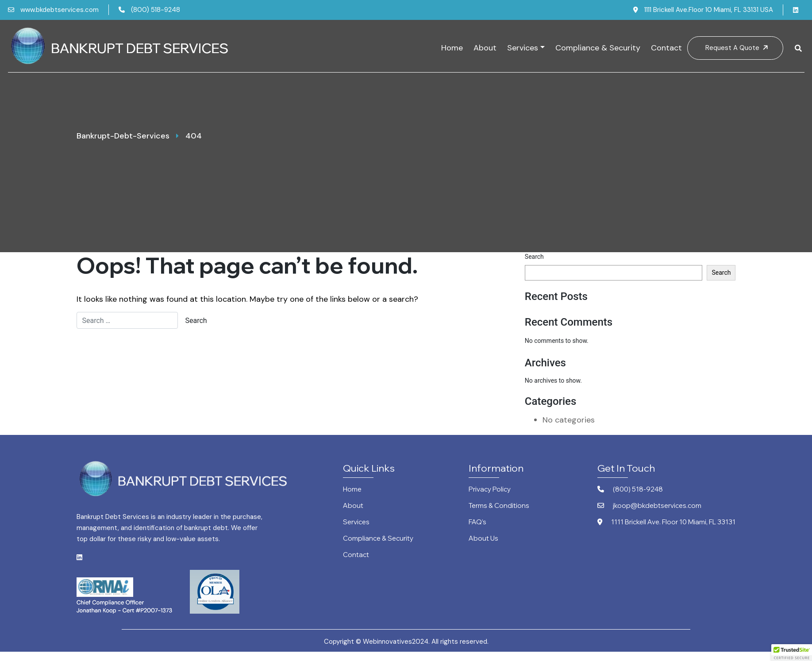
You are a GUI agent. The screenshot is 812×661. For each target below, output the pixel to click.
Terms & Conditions (499, 506)
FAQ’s (477, 522)
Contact (666, 48)
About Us (483, 539)
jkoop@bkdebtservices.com (649, 506)
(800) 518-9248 (149, 10)
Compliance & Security (598, 48)
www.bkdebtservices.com (53, 10)
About (485, 48)
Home (452, 48)
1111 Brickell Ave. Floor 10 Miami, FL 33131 (666, 522)
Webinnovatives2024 (396, 642)
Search (534, 257)
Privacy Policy (490, 490)
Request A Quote (738, 48)
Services (523, 48)
